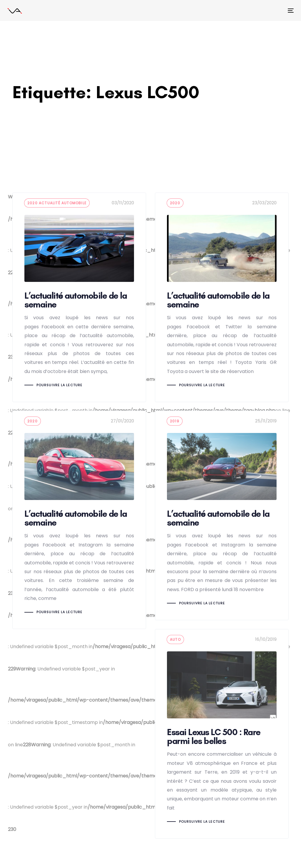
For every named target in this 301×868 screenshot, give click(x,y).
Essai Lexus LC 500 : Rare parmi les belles (222, 734)
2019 (175, 421)
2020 (175, 203)
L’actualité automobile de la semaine (79, 297)
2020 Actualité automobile (57, 203)
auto (175, 639)
